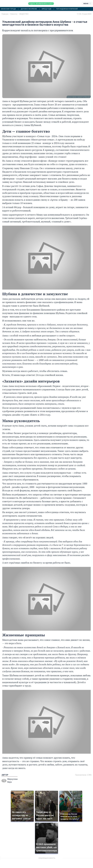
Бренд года (47, 9)
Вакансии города (8, 9)
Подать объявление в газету (41, 4)
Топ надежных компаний (67, 9)
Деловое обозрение (29, 9)
